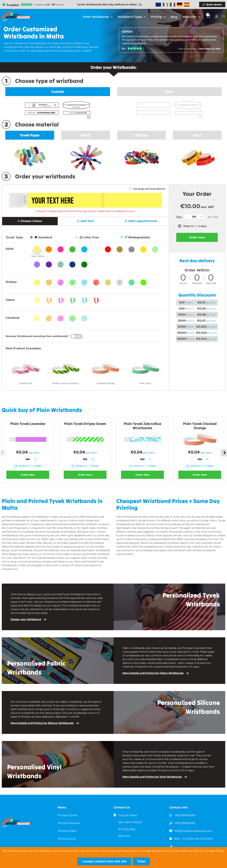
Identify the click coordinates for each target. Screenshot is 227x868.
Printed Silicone (69, 823)
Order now (197, 237)
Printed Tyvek (67, 815)
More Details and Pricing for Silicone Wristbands (42, 723)
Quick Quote (214, 4)
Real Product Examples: (24, 348)
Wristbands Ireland (165, 5)
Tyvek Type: (14, 237)
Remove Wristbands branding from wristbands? (37, 336)
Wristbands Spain (187, 5)
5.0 (124, 49)
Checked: (13, 318)
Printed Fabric (68, 831)
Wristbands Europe (158, 5)
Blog (174, 17)
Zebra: (10, 300)
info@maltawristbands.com (193, 831)
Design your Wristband (26, 619)
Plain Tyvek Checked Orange (200, 426)
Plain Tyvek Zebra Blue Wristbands (142, 426)
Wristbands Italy (173, 5)
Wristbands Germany (180, 5)
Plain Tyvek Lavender (28, 424)
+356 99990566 (184, 815)
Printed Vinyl (67, 839)
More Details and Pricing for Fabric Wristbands (153, 673)
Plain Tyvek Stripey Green (85, 424)
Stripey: (11, 282)
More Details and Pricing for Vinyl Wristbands (152, 777)
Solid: (10, 249)
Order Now (28, 475)
